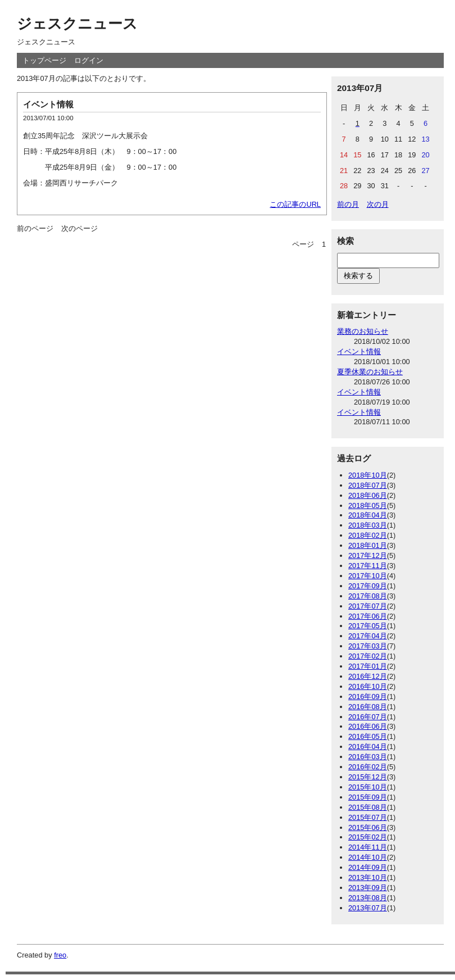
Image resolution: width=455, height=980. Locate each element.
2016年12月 (368, 676)
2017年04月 (368, 636)
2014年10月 (368, 857)
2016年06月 (368, 726)
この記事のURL (295, 204)
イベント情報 (48, 104)
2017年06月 (368, 616)
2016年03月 (368, 757)
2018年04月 (368, 515)
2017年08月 (368, 596)
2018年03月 (368, 525)
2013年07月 (368, 908)
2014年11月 (368, 847)
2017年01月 (368, 666)
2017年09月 (368, 586)
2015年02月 (368, 837)
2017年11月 (368, 566)
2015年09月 (368, 797)
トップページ (44, 60)
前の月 (348, 204)
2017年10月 (368, 576)
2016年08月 (368, 707)
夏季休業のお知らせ (370, 372)
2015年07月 (368, 817)
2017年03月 (368, 646)
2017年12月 (368, 555)
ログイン (89, 60)
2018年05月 (368, 505)
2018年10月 (368, 475)
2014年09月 (368, 867)
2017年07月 (368, 606)
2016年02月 (368, 767)
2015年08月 (368, 807)
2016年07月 (368, 717)
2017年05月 (368, 626)
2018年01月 (368, 545)
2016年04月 (368, 747)
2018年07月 (368, 485)
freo (60, 955)
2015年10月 (368, 787)
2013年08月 (368, 898)
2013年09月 (368, 888)
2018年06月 (368, 495)
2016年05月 (368, 736)
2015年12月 (368, 777)
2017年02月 (368, 656)
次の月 (378, 204)
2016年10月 (368, 686)
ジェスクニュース (77, 24)
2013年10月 (368, 877)
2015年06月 (368, 827)
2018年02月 (368, 535)
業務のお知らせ (363, 331)
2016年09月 (368, 697)
